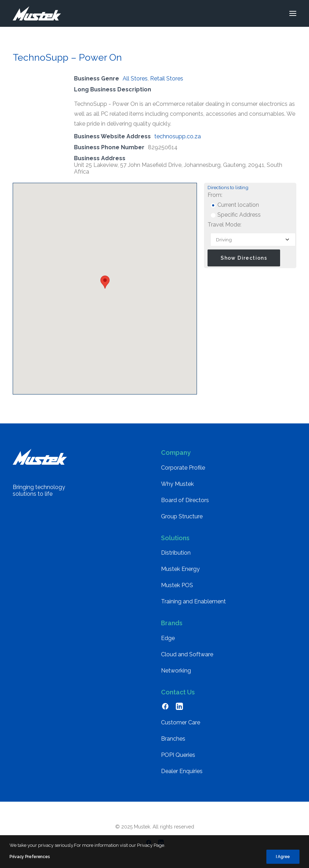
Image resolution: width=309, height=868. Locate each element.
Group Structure (182, 516)
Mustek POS (177, 585)
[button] (293, 13)
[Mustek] (37, 13)
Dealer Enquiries (182, 771)
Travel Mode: (224, 225)
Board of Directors (185, 500)
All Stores (135, 79)
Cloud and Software (187, 654)
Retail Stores (167, 79)
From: (215, 195)
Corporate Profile (183, 468)
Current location (235, 205)
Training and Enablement (193, 601)
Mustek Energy (180, 569)
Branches (173, 739)
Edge (168, 638)
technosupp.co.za (178, 136)
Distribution (176, 553)
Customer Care (181, 722)
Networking (176, 671)
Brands (172, 623)
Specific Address (236, 215)
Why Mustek (177, 484)
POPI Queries (178, 755)
